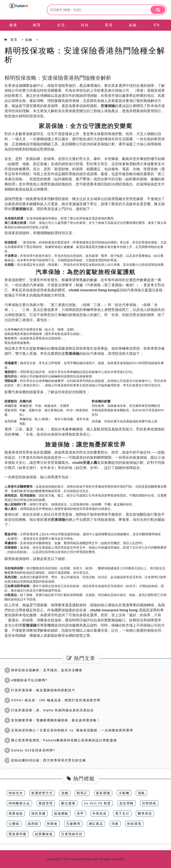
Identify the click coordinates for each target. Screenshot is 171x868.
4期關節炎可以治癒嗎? (26, 680)
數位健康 (68, 803)
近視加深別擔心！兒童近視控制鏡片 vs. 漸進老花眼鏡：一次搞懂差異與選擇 (69, 730)
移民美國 (39, 813)
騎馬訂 (82, 793)
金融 (133, 25)
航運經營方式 (42, 793)
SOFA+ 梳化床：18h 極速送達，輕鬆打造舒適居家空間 (52, 700)
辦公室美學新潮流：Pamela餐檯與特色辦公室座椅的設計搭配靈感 (61, 740)
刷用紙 (33, 824)
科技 (85, 25)
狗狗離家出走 (19, 803)
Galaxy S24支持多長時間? (30, 750)
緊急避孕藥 (18, 834)
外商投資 (100, 813)
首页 (14, 40)
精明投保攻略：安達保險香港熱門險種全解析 (85, 55)
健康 (13, 25)
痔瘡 (115, 824)
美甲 (80, 813)
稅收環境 (134, 824)
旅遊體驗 (61, 813)
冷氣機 (124, 793)
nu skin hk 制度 (97, 803)
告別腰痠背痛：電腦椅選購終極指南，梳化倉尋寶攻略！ (52, 720)
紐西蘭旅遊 (44, 834)
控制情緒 (149, 803)
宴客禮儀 (103, 793)
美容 (109, 25)
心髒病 (14, 824)
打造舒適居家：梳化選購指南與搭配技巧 (40, 690)
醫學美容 (145, 813)
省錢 (65, 793)
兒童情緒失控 (72, 834)
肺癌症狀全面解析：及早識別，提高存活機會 (43, 670)
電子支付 (122, 813)
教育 (37, 25)
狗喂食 (52, 824)
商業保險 (16, 813)
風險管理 (46, 803)
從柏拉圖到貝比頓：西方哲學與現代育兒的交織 (45, 760)
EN (157, 25)
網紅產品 (96, 824)
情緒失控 (16, 793)
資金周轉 (126, 803)
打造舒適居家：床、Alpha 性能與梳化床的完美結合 (49, 710)
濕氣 (141, 793)
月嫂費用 (73, 824)
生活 (61, 25)
